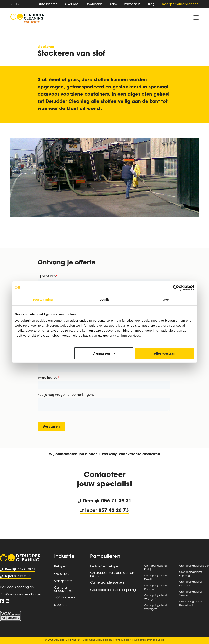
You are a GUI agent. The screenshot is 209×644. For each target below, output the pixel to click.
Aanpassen (104, 353)
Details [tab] (104, 299)
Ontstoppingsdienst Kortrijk (156, 568)
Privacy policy (123, 640)
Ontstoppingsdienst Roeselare (156, 588)
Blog (151, 4)
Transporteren (65, 598)
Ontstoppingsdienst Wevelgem (156, 607)
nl (12, 4)
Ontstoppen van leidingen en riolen (112, 575)
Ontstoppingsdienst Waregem (156, 598)
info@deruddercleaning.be (20, 595)
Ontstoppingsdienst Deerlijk (156, 578)
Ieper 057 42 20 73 (104, 511)
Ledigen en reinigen (105, 567)
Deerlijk (89, 501)
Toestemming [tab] (43, 299)
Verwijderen (63, 582)
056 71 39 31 (116, 501)
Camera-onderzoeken (64, 589)
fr (18, 4)
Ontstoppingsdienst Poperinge (190, 574)
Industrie (64, 557)
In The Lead (157, 640)
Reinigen (61, 567)
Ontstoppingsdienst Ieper (194, 566)
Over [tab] (166, 299)
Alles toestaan (165, 353)
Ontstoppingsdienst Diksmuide (190, 584)
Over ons (72, 4)
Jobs (113, 4)
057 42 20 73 (16, 577)
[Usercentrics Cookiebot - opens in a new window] (176, 287)
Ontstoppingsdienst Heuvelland (190, 604)
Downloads (94, 4)
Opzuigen (61, 574)
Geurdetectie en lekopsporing (113, 590)
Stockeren (46, 47)
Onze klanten (48, 4)
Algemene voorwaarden (98, 640)
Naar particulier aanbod (180, 4)
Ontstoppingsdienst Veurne (190, 594)
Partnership (132, 4)
